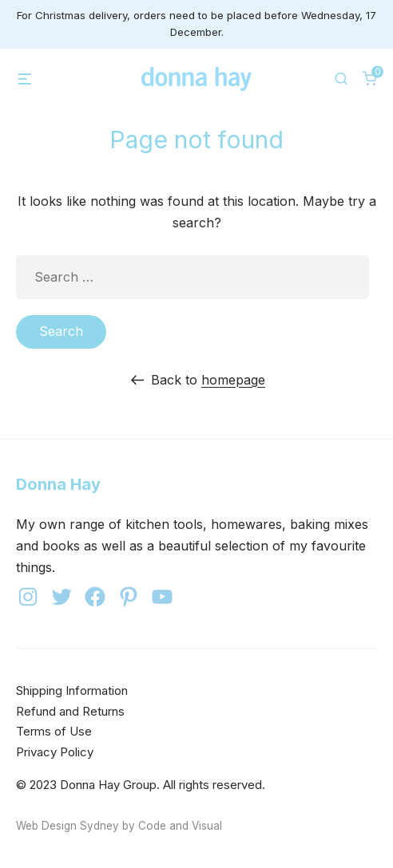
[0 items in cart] (370, 78)
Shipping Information (72, 690)
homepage (233, 380)
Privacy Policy (55, 752)
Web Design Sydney (67, 826)
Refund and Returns (70, 711)
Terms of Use (54, 731)
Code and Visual (180, 826)
